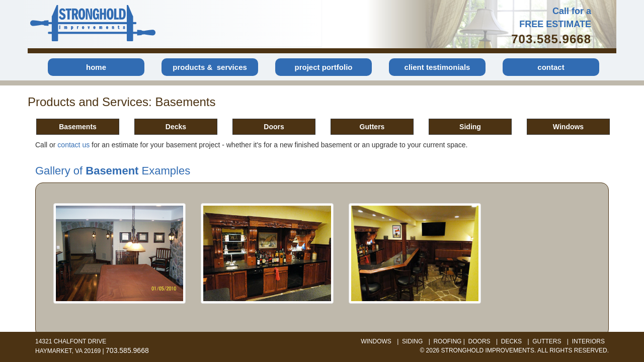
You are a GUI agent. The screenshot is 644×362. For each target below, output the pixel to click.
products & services (210, 67)
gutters (547, 341)
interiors (588, 341)
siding (412, 341)
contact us (73, 145)
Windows (568, 127)
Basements (78, 127)
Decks (176, 127)
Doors (274, 127)
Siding (470, 127)
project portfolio (324, 67)
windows (376, 341)
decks (511, 341)
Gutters (372, 127)
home (96, 67)
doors (479, 341)
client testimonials (437, 67)
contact (551, 67)
